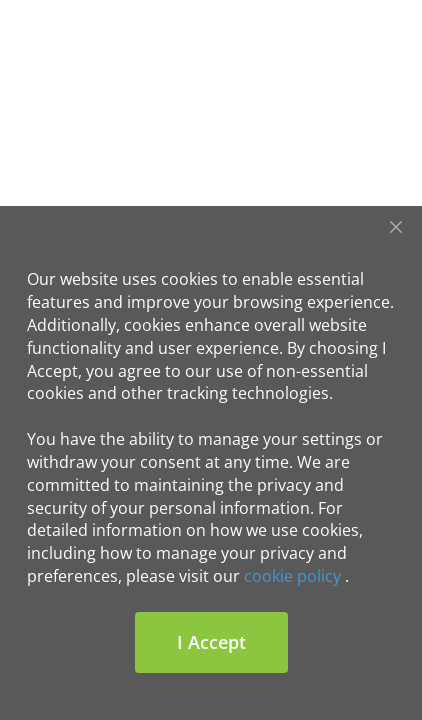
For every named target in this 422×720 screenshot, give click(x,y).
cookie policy (292, 576)
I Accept (211, 642)
